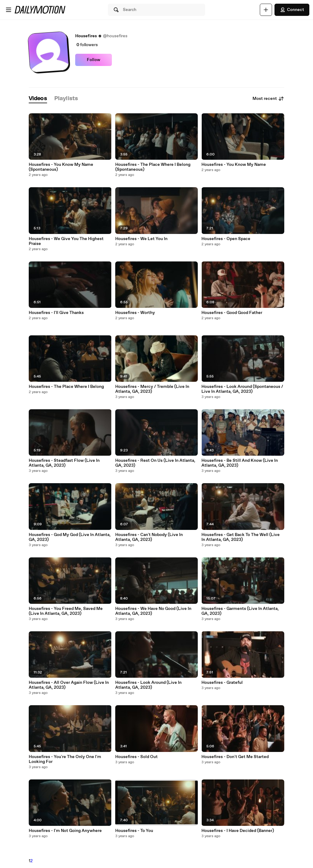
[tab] (38, 99)
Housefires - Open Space (226, 239)
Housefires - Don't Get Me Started (235, 757)
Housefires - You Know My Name (234, 165)
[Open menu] (9, 10)
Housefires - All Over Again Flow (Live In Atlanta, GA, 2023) (69, 685)
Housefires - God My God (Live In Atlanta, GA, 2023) (70, 537)
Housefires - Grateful (222, 683)
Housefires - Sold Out (136, 757)
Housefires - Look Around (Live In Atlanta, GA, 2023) (148, 685)
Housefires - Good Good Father (232, 313)
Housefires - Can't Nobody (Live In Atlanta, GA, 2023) (149, 537)
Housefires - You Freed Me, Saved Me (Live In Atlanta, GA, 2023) (66, 611)
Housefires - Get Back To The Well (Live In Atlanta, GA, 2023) (241, 537)
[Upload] (266, 10)
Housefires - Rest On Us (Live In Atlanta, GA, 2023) (155, 463)
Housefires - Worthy (135, 313)
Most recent (268, 99)
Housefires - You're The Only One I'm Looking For (65, 759)
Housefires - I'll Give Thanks (56, 313)
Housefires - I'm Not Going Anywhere (65, 831)
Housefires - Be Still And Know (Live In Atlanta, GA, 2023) (240, 463)
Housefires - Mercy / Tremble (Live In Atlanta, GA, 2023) (152, 389)
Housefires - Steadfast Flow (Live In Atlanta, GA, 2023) (64, 463)
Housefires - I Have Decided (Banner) (238, 831)
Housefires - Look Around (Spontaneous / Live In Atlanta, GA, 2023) (242, 389)
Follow (94, 60)
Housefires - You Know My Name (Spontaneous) (61, 167)
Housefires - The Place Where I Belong (66, 387)
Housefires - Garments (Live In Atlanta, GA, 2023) (240, 611)
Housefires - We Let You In (141, 239)
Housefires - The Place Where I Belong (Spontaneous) (153, 167)
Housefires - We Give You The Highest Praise (66, 241)
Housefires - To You (134, 831)
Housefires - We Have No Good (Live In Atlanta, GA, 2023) (153, 611)
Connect (292, 10)
